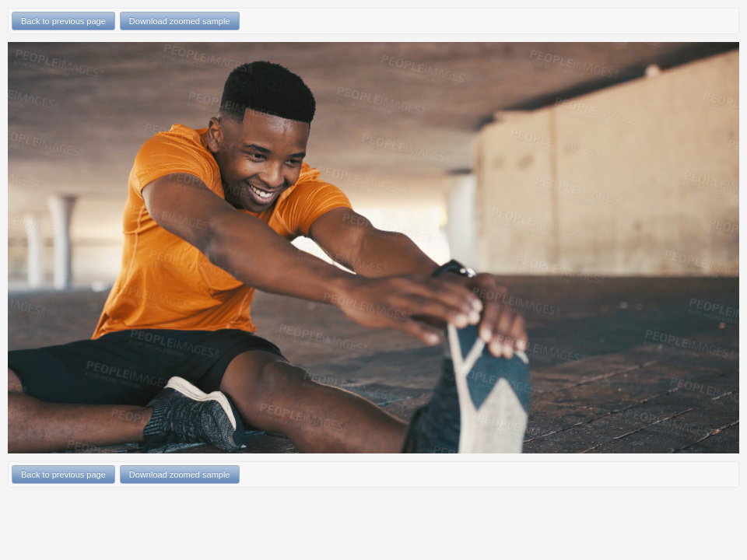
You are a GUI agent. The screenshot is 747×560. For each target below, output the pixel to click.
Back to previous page (63, 21)
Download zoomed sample (180, 21)
